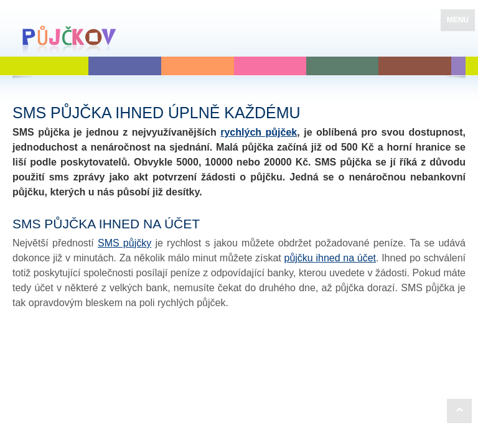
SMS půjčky (124, 243)
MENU (458, 20)
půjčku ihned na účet (330, 258)
